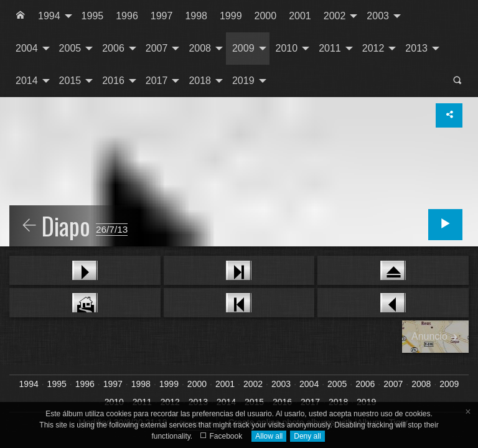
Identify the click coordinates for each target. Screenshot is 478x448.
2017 (157, 81)
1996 (127, 16)
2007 (157, 48)
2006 (113, 48)
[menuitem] (21, 16)
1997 (162, 16)
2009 (243, 48)
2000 (266, 16)
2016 (113, 81)
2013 (416, 48)
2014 (27, 81)
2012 (373, 48)
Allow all (269, 436)
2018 (200, 81)
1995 (93, 16)
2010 (287, 48)
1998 (196, 16)
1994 (49, 16)
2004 (27, 48)
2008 (200, 48)
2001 (300, 16)
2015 (70, 81)
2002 (335, 16)
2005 (70, 48)
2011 (330, 48)
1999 (231, 16)
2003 (378, 16)
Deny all (307, 436)
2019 (243, 81)
